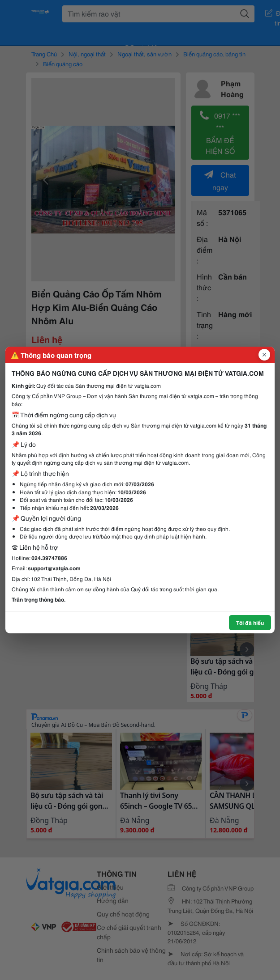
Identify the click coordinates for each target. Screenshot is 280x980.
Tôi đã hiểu (250, 622)
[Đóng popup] (264, 355)
